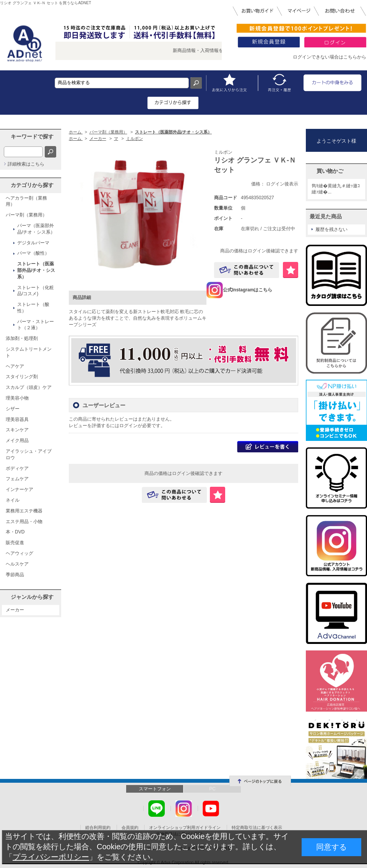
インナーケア (19, 489)
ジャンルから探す (32, 597)
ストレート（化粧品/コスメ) (36, 291)
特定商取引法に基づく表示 (257, 827)
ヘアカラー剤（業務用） (26, 201)
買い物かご (330, 171)
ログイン (128, 426)
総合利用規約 (98, 827)
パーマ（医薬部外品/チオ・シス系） (36, 229)
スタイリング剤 (22, 377)
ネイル (13, 500)
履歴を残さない (331, 229)
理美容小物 (17, 398)
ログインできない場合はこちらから (330, 57)
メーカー (15, 610)
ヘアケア (15, 366)
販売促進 (15, 543)
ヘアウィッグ (19, 553)
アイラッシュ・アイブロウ (29, 454)
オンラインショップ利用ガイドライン (185, 827)
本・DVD (15, 532)
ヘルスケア (17, 564)
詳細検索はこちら (26, 164)
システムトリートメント (29, 352)
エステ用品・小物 (24, 522)
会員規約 (130, 827)
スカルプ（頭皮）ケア (29, 387)
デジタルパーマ (33, 243)
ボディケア (17, 468)
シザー (13, 409)
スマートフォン (155, 789)
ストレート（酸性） (33, 308)
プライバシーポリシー (51, 857)
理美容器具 (17, 419)
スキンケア (17, 430)
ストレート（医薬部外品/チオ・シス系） (36, 270)
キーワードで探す (32, 137)
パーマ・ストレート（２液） (36, 325)
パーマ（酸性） (33, 253)
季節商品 (15, 575)
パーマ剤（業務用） (26, 215)
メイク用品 (17, 441)
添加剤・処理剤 (22, 338)
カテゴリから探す (32, 185)
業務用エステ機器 (24, 511)
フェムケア (17, 479)
